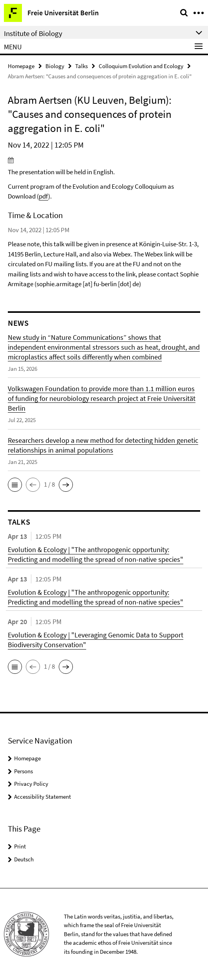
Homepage (21, 66)
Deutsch (24, 859)
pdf (43, 196)
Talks (81, 66)
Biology (55, 66)
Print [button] (20, 846)
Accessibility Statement (43, 797)
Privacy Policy (31, 784)
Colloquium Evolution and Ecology (141, 66)
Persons (24, 771)
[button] (15, 485)
